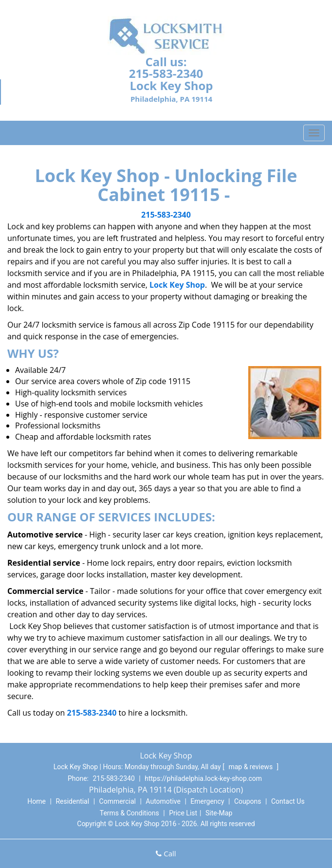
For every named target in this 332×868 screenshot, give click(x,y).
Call (166, 853)
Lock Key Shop (177, 285)
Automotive (163, 801)
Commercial (118, 801)
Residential (72, 801)
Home (37, 801)
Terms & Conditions (129, 813)
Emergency (207, 801)
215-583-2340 (166, 73)
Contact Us (288, 801)
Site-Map (219, 813)
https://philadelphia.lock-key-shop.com (203, 778)
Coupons (248, 801)
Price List (183, 813)
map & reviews (251, 767)
